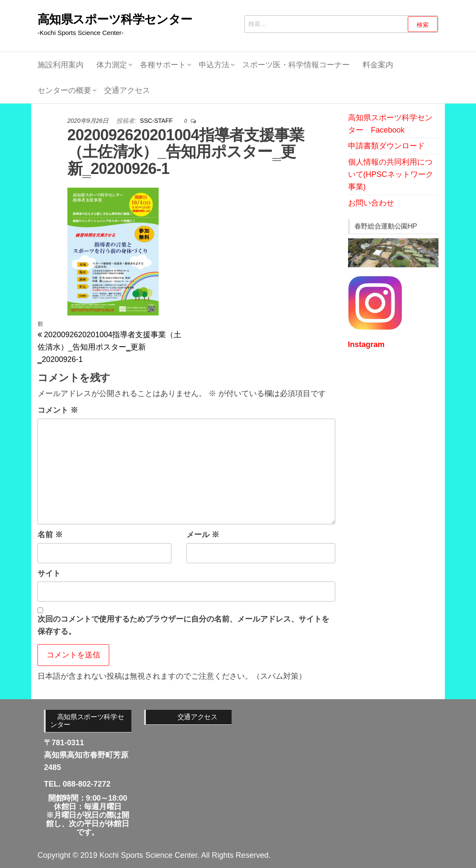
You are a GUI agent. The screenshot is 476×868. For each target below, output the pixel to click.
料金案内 (378, 65)
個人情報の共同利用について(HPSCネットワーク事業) (391, 174)
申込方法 (214, 65)
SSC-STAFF (157, 121)
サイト (49, 573)
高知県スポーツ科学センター (115, 19)
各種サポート (163, 65)
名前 (50, 535)
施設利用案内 (61, 65)
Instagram (366, 344)
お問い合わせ (371, 203)
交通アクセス (127, 90)
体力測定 (112, 65)
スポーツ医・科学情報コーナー (296, 65)
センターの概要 (64, 90)
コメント (58, 410)
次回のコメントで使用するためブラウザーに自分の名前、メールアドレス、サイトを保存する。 (183, 625)
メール (203, 535)
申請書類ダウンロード (386, 146)
